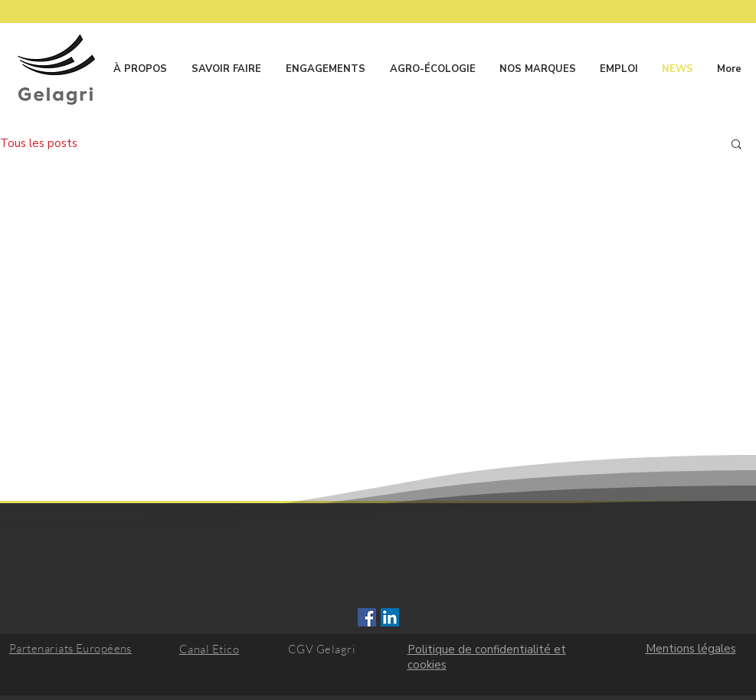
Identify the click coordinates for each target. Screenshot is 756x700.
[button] (736, 145)
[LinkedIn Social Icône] (390, 617)
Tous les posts (39, 143)
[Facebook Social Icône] (367, 617)
